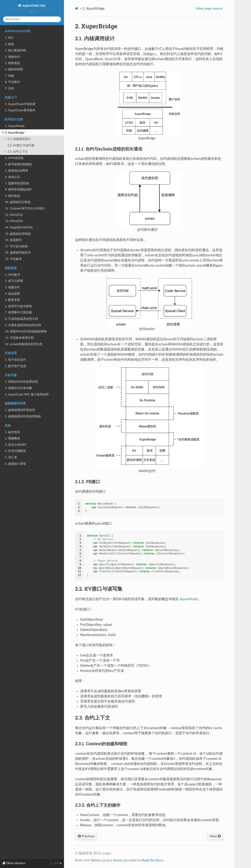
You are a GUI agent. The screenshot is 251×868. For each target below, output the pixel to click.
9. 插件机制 (12, 196)
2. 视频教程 (12, 438)
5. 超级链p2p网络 (17, 171)
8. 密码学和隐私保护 (18, 190)
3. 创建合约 (12, 287)
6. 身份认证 (12, 177)
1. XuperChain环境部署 (20, 104)
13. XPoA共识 (14, 221)
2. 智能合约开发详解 (18, 388)
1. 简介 (9, 38)
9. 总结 (9, 88)
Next (215, 836)
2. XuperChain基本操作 (20, 110)
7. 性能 (9, 76)
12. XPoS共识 (14, 215)
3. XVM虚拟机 (14, 158)
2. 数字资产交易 (15, 366)
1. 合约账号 (12, 275)
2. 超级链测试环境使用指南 (23, 416)
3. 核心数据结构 (15, 50)
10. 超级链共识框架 (18, 202)
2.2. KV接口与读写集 (21, 145)
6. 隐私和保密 (14, 69)
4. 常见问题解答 (15, 451)
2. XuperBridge (13, 133)
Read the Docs (153, 860)
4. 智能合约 (12, 57)
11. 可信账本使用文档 (19, 338)
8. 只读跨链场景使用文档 (21, 319)
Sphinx (96, 860)
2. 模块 (9, 44)
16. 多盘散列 (13, 240)
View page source (209, 9)
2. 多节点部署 (14, 281)
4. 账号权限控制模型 (18, 164)
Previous (86, 836)
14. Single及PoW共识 (19, 227)
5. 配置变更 (12, 300)
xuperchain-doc (34, 6)
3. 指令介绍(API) (16, 445)
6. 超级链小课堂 (15, 464)
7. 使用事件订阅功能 (18, 312)
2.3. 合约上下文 (16, 152)
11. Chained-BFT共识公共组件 (25, 208)
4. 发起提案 (12, 294)
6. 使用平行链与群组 (18, 306)
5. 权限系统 (12, 63)
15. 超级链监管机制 (18, 234)
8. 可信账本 (12, 82)
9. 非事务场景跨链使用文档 (23, 325)
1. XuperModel (15, 126)
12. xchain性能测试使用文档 (24, 344)
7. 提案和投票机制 (17, 183)
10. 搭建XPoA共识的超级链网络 (26, 331)
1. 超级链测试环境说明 (20, 410)
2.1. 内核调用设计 (18, 139)
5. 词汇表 (11, 457)
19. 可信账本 (13, 259)
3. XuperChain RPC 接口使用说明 (27, 394)
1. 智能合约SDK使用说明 (21, 382)
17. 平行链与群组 (16, 246)
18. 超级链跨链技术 (18, 253)
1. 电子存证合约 (15, 360)
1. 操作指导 (12, 432)
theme (118, 860)
